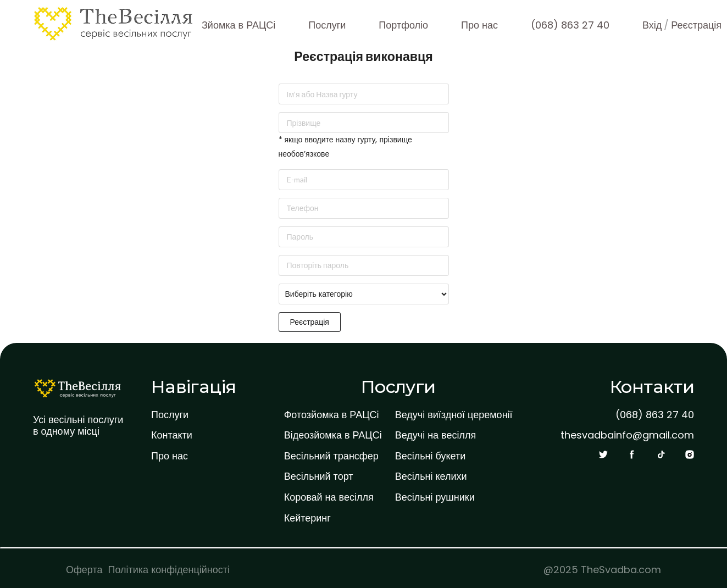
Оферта (84, 570)
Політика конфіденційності (169, 570)
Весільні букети (431, 456)
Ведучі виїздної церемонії (454, 415)
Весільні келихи (431, 476)
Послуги (327, 25)
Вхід (652, 25)
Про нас (479, 25)
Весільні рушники (435, 497)
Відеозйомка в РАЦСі (333, 435)
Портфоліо (403, 25)
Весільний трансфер (331, 456)
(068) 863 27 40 (570, 25)
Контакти (172, 435)
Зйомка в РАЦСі (238, 25)
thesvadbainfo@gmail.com (627, 435)
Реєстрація (696, 25)
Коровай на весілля (329, 497)
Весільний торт (319, 476)
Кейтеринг (307, 518)
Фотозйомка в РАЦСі (332, 415)
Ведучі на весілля (436, 435)
